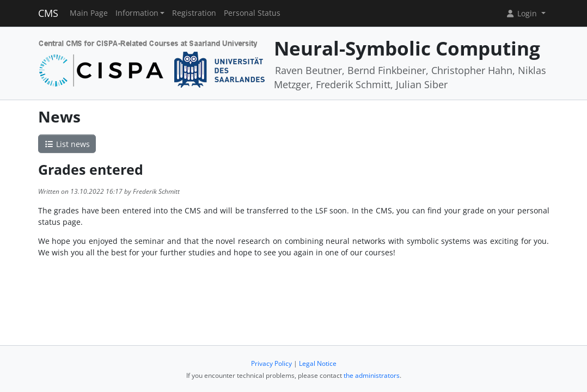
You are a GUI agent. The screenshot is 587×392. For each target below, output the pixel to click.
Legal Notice (318, 363)
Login (522, 13)
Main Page (89, 13)
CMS (48, 13)
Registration (194, 13)
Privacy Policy (271, 363)
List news (67, 144)
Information (137, 13)
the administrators (372, 375)
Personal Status (252, 13)
